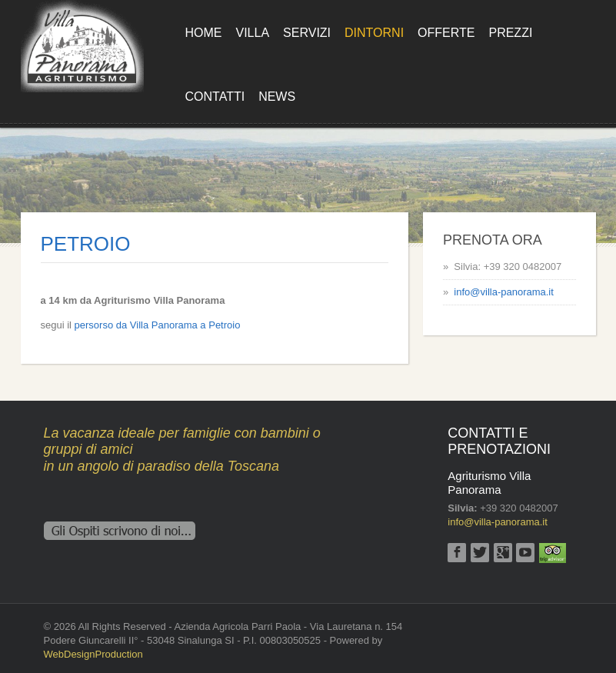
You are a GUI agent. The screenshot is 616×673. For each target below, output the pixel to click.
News (277, 97)
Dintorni (374, 33)
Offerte (446, 33)
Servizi (307, 33)
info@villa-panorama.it (504, 292)
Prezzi (510, 33)
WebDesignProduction (93, 654)
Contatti (215, 97)
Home (204, 33)
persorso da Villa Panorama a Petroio (158, 325)
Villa (253, 33)
